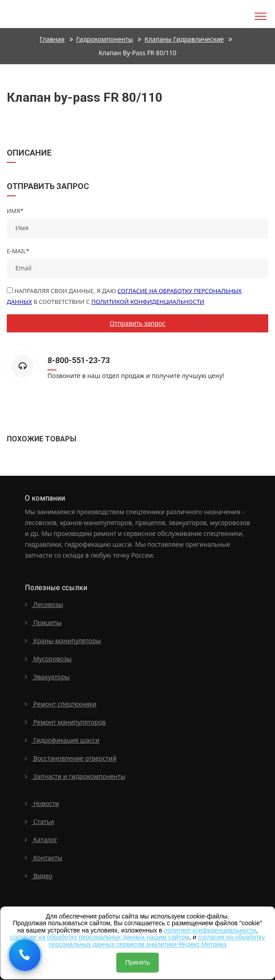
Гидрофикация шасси (62, 740)
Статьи (40, 821)
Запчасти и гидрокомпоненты (75, 776)
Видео (39, 876)
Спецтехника (24, 12)
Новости (42, 803)
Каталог (41, 840)
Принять (137, 962)
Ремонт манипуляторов (65, 722)
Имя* (15, 211)
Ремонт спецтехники (61, 704)
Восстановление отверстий (71, 758)
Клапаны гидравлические (184, 39)
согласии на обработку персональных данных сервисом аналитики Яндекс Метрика (156, 941)
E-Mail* (18, 251)
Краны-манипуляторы (63, 641)
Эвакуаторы (47, 677)
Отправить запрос (137, 323)
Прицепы (43, 623)
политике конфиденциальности (210, 930)
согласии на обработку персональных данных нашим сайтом (100, 937)
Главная (52, 39)
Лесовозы (44, 604)
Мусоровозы (48, 659)
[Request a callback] (25, 955)
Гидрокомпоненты (105, 39)
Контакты (44, 858)
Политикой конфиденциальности (148, 302)
